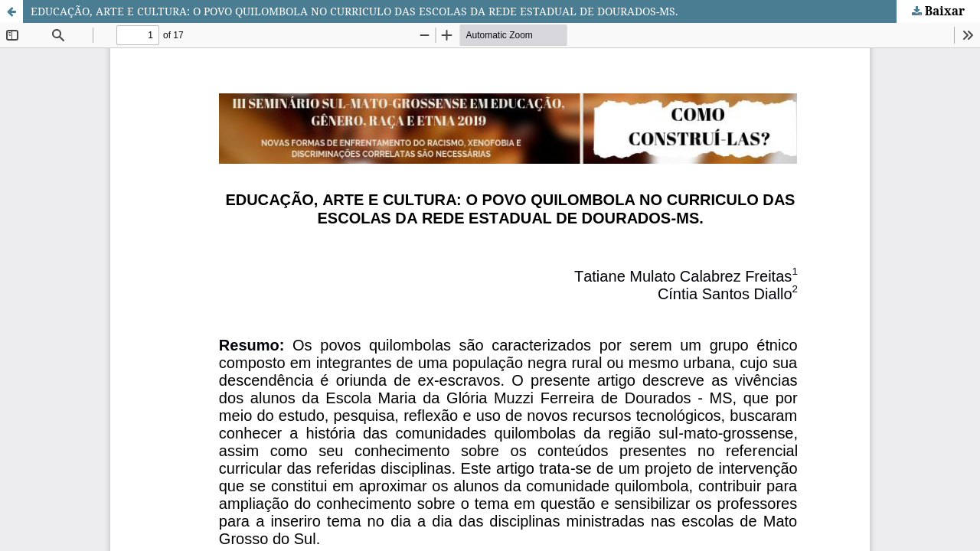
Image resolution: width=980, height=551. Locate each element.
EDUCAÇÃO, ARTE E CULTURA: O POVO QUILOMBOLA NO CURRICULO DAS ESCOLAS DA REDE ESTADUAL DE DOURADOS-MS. (354, 11)
